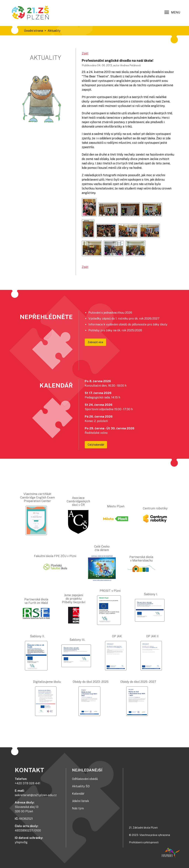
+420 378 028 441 (28, 783)
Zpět (85, 53)
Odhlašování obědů (85, 779)
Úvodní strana (33, 31)
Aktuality (54, 31)
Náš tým (78, 808)
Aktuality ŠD (81, 786)
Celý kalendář (96, 445)
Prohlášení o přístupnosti (144, 842)
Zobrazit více (95, 342)
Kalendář (78, 794)
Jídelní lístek (80, 801)
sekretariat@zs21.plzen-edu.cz (36, 795)
